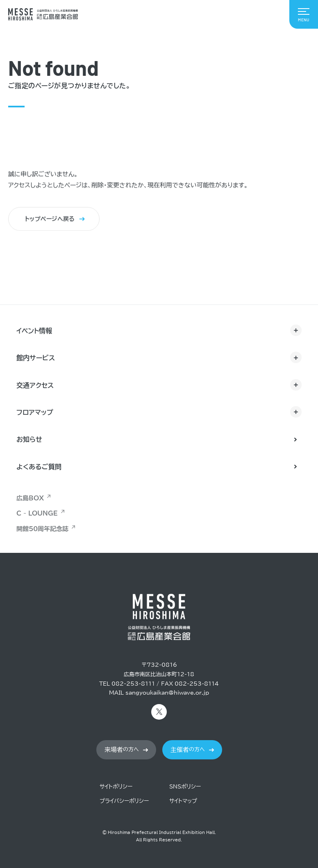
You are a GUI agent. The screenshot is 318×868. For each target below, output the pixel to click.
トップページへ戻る (50, 219)
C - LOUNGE (37, 513)
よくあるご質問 (39, 467)
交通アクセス (35, 385)
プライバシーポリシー (124, 801)
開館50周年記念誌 (42, 529)
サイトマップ (183, 801)
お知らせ (29, 439)
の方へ (122, 750)
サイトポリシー (116, 787)
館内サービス (36, 358)
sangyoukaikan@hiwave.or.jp (167, 693)
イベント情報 (34, 331)
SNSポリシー (185, 787)
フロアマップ (35, 412)
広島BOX (30, 498)
